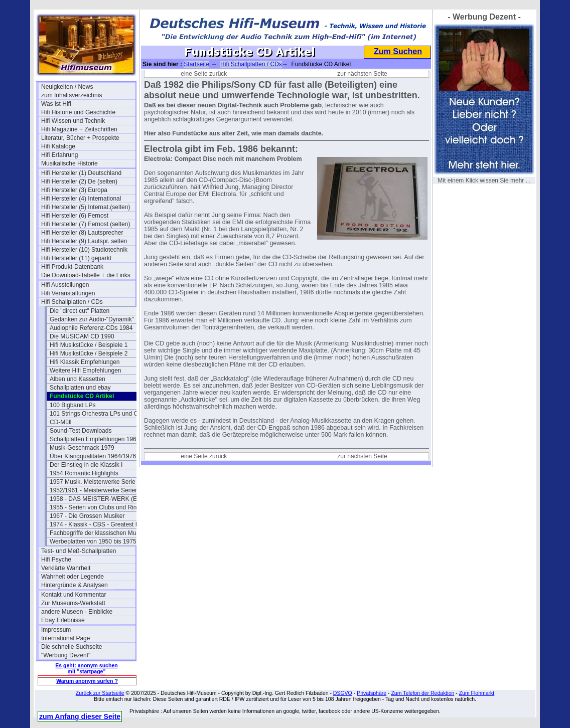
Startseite (196, 64)
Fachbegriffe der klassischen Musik (97, 533)
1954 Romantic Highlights (84, 473)
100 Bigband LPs (73, 405)
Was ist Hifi (56, 104)
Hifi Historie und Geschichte (78, 112)
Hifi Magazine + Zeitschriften (79, 129)
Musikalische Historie (69, 163)
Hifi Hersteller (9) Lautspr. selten (84, 241)
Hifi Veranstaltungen (68, 293)
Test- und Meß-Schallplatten (79, 551)
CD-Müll (60, 422)
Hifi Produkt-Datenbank (72, 267)
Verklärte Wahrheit (66, 568)
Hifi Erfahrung (59, 155)
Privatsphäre (372, 693)
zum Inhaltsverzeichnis (72, 95)
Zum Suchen (398, 51)
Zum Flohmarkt (477, 693)
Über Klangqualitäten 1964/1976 (93, 456)
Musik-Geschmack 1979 (82, 448)
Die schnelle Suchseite (72, 647)
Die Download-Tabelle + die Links (86, 275)
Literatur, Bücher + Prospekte (80, 138)
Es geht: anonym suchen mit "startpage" (86, 668)
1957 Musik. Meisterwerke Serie (93, 482)
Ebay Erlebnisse (63, 620)
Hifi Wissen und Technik (73, 121)
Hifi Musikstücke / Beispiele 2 (89, 353)
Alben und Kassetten (78, 379)
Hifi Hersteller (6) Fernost (75, 216)
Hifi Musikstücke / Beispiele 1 (89, 345)
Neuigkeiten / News (67, 87)
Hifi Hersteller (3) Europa (74, 190)
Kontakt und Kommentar (74, 595)
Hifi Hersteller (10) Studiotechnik (84, 250)
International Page (65, 638)
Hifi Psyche (56, 560)
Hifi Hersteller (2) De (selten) (79, 181)
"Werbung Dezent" (66, 655)
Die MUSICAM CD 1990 (82, 336)
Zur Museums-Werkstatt (73, 603)
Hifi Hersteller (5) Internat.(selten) (86, 207)
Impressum (56, 630)
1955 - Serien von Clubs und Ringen (97, 507)
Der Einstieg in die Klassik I (86, 465)
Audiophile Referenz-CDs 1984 (91, 328)
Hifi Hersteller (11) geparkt (76, 258)
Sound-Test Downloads (81, 431)
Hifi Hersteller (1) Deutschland (81, 173)
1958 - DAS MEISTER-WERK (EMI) (97, 499)
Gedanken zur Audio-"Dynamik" (92, 319)
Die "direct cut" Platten (80, 311)
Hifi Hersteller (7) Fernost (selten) (86, 224)
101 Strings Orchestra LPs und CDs (97, 414)
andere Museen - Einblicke (77, 612)
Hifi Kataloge (58, 146)
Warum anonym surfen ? (87, 681)
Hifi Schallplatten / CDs (72, 302)
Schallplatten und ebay (80, 388)
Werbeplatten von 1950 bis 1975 (93, 541)
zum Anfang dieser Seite (80, 716)
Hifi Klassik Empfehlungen (85, 362)
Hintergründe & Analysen (75, 585)
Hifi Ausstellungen (65, 285)
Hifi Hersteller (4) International (81, 199)
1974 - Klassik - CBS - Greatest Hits (97, 524)
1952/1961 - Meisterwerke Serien (94, 490)
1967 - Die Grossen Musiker (87, 516)
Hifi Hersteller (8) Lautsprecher (82, 233)
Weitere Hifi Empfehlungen (86, 371)
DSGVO (343, 693)
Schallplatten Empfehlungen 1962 (95, 439)
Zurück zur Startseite (100, 693)
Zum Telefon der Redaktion (422, 693)
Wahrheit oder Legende (73, 577)
